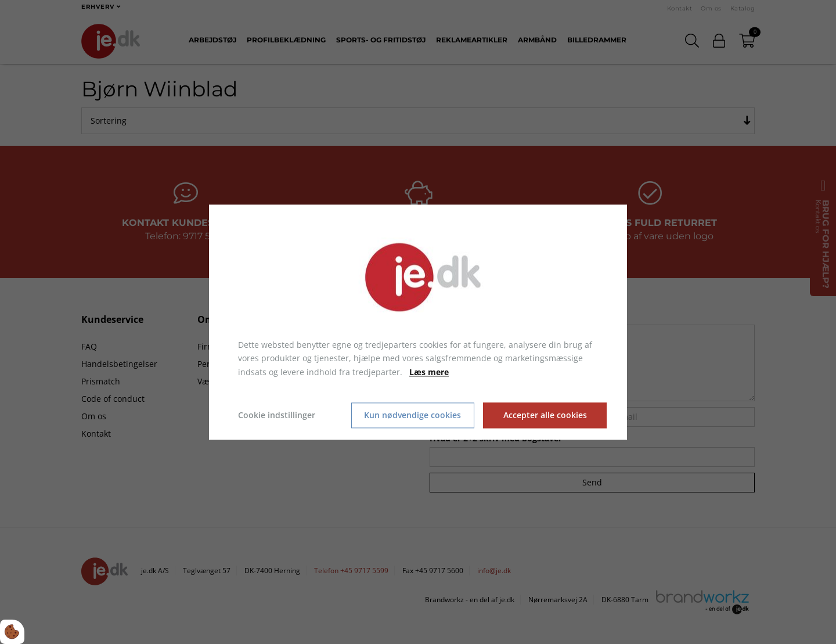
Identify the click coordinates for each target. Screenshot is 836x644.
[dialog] (418, 322)
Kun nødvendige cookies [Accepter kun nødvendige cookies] (412, 415)
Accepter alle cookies (545, 415)
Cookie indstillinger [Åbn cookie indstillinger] (277, 415)
